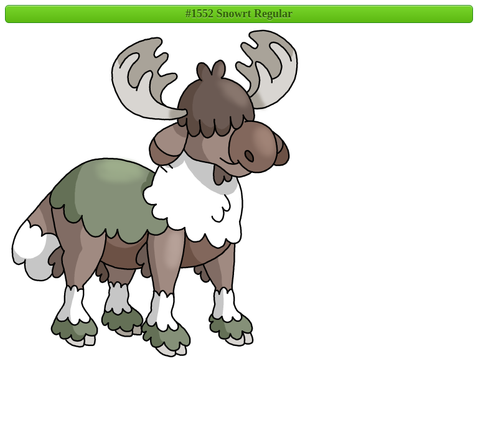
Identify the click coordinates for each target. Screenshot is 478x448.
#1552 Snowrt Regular (239, 14)
